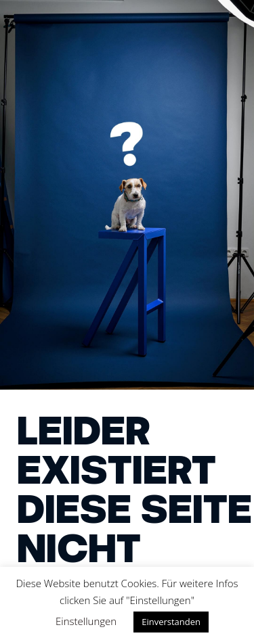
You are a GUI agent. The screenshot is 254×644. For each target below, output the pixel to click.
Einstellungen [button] (86, 621)
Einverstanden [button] (171, 622)
